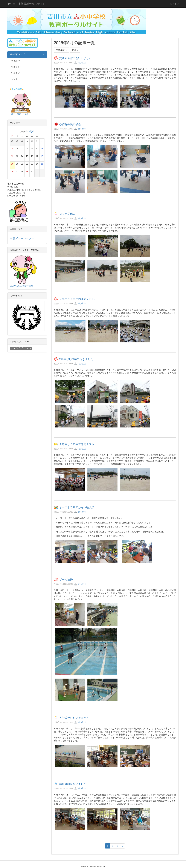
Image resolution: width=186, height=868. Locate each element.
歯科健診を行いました (73, 784)
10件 (75, 50)
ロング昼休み (67, 214)
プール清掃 (66, 580)
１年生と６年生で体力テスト (77, 444)
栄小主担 (80, 63)
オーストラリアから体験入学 (77, 507)
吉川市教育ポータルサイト (29, 4)
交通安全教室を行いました (75, 58)
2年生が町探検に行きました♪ (77, 359)
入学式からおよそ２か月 (74, 718)
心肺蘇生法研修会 (70, 124)
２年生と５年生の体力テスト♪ (77, 299)
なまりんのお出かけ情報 (21, 286)
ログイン (174, 4)
